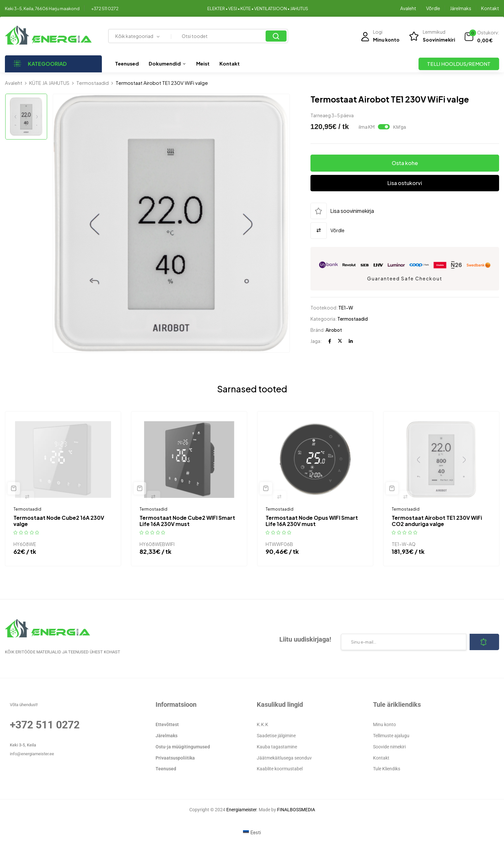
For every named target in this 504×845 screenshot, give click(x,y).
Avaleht (408, 8)
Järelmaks (461, 8)
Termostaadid (93, 83)
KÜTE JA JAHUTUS (49, 83)
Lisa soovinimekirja (352, 211)
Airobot (334, 330)
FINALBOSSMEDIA (296, 810)
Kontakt (490, 8)
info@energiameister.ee (32, 754)
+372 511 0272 (105, 9)
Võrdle (433, 8)
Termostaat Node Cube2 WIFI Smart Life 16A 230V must (187, 521)
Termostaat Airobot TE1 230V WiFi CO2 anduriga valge (437, 521)
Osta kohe (405, 163)
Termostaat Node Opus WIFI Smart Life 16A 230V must (312, 521)
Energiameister (241, 810)
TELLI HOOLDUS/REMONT (459, 64)
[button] (482, 37)
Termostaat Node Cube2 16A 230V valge (59, 521)
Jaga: (316, 341)
